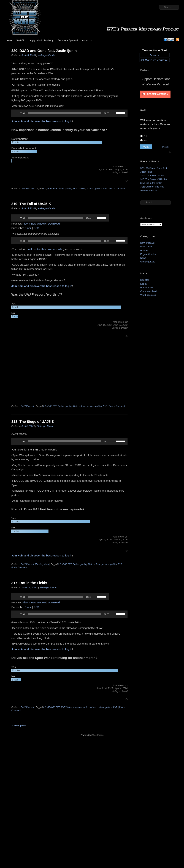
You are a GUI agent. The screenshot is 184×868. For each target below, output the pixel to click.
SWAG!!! (21, 40)
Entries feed (146, 288)
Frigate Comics (148, 254)
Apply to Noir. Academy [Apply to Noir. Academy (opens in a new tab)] (41, 40)
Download (54, 224)
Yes (144, 140)
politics (99, 189)
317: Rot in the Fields (29, 583)
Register (145, 280)
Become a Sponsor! (68, 40)
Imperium (78, 707)
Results (165, 147)
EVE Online (58, 189)
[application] (69, 113)
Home (9, 40)
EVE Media (146, 247)
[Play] (16, 113)
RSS (36, 228)
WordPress (98, 735)
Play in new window (34, 224)
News (143, 258)
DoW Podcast (27, 189)
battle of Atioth (35, 249)
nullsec (82, 189)
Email (28, 228)
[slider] (65, 113)
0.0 (45, 189)
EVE (50, 189)
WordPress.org (148, 295)
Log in (143, 284)
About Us (87, 40)
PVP (105, 189)
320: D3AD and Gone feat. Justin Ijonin (44, 51)
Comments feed (148, 291)
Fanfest (144, 250)
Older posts (19, 726)
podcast (90, 189)
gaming (68, 189)
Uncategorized (42, 564)
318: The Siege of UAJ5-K (33, 422)
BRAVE (51, 707)
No (144, 136)
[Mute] (113, 113)
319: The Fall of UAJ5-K (31, 204)
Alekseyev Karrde (46, 55)
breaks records (53, 249)
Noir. (75, 189)
